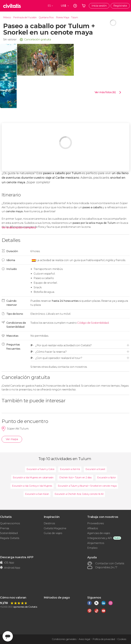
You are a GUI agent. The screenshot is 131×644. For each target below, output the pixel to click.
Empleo (92, 548)
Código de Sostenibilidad (93, 323)
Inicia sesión (99, 6)
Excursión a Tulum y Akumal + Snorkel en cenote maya (87, 486)
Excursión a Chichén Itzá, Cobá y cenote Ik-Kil (79, 494)
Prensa (5, 528)
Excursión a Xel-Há (70, 469)
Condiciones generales (64, 639)
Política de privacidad (104, 639)
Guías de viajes (53, 533)
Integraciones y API (100, 538)
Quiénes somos (10, 523)
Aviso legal (84, 639)
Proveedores (95, 523)
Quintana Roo (46, 17)
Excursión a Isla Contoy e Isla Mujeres (32, 486)
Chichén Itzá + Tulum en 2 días (75, 478)
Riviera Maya (62, 17)
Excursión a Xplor (106, 478)
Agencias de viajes (99, 533)
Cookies (122, 639)
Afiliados (92, 528)
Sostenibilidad (9, 533)
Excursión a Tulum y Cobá (40, 469)
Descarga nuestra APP (17, 557)
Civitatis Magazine (55, 528)
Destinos (49, 523)
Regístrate (120, 6)
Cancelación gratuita (38, 39)
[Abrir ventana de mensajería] (8, 636)
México (7, 17)
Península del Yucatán (25, 17)
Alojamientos (96, 543)
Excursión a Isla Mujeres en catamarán (33, 478)
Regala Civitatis (10, 538)
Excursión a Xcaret (95, 469)
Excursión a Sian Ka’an (37, 494)
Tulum (75, 17)
